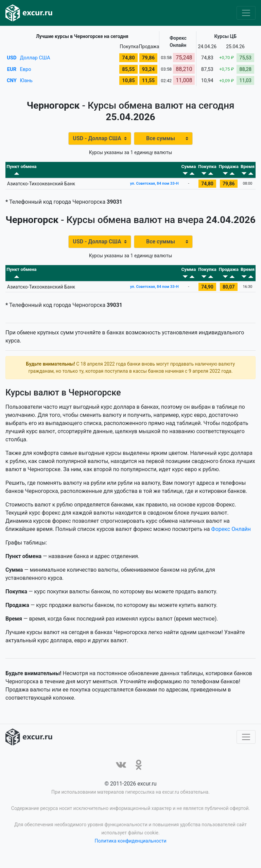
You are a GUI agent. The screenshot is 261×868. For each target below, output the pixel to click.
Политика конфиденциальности (130, 850)
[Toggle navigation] (246, 13)
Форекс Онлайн (231, 539)
